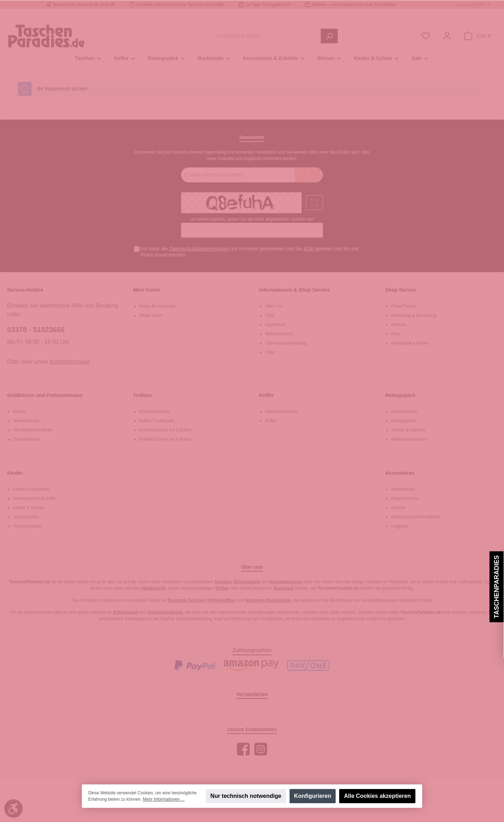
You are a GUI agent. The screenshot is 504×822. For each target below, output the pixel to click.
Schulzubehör (26, 517)
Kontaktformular (70, 362)
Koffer (266, 395)
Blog (396, 334)
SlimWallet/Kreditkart (33, 430)
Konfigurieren (313, 796)
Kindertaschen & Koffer (35, 498)
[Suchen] (329, 36)
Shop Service (401, 290)
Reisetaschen (404, 412)
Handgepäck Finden (410, 343)
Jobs (270, 352)
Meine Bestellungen (158, 306)
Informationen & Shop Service (295, 290)
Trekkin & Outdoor (408, 430)
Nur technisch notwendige (246, 796)
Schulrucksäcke (28, 526)
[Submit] (309, 175)
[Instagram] (261, 749)
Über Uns (274, 306)
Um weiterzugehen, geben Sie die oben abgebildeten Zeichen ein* (252, 219)
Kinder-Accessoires (31, 489)
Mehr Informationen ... (164, 799)
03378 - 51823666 (36, 330)
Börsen (20, 412)
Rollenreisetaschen (409, 439)
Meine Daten (151, 315)
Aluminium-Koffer (281, 412)
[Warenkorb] (478, 36)
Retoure (399, 325)
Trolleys (143, 395)
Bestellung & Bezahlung (414, 315)
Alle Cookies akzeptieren (377, 796)
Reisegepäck (401, 395)
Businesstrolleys (155, 412)
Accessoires (400, 473)
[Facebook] (243, 749)
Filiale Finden (404, 306)
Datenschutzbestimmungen (200, 249)
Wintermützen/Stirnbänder (416, 517)
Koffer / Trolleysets (157, 421)
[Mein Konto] (447, 36)
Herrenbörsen (26, 421)
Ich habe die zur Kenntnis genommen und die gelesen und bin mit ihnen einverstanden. (249, 252)
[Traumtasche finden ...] (241, 36)
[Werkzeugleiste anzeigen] (13, 809)
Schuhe (399, 508)
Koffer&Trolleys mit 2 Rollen (166, 430)
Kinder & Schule (28, 508)
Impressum (276, 325)
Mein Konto (147, 290)
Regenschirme (405, 498)
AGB (309, 249)
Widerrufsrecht (279, 334)
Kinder (15, 473)
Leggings (400, 526)
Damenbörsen (26, 439)
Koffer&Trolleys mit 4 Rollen (166, 439)
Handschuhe (403, 489)
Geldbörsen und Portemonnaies (45, 395)
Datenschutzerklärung (286, 343)
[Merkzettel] (426, 36)
